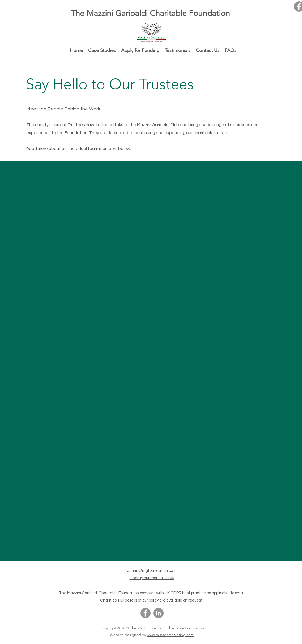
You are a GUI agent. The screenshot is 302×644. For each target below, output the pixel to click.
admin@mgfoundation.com (152, 571)
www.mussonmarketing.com (170, 635)
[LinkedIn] (158, 613)
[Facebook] (145, 613)
